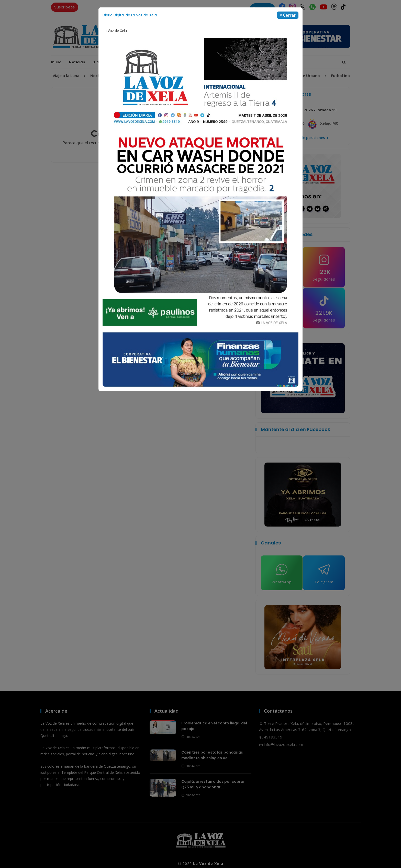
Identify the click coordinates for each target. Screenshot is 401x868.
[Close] (288, 15)
